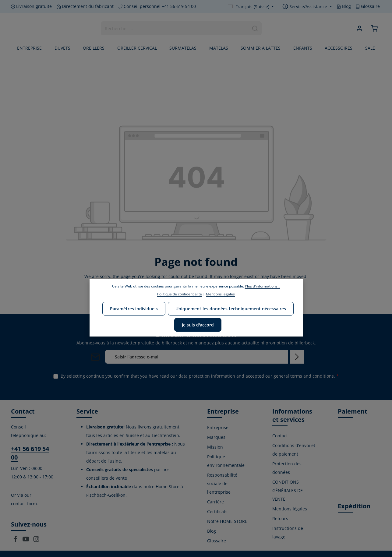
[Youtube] (26, 541)
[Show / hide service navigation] (307, 7)
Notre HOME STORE (227, 521)
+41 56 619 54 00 (30, 453)
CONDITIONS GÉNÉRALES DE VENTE (288, 490)
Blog (344, 6)
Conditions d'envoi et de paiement (294, 450)
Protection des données (287, 468)
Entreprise (218, 427)
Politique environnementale (226, 461)
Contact (280, 436)
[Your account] (359, 28)
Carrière (215, 502)
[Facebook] (16, 541)
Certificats (217, 511)
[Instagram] (36, 541)
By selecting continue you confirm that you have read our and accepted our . (200, 376)
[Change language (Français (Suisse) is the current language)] (251, 7)
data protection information (207, 376)
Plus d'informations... (263, 286)
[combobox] (175, 28)
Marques (216, 437)
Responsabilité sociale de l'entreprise (222, 483)
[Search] (255, 28)
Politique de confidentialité (180, 294)
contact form (24, 504)
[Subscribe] (297, 357)
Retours (280, 518)
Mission (215, 447)
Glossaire (368, 6)
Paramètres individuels (134, 309)
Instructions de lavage (288, 532)
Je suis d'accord (198, 325)
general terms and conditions (304, 376)
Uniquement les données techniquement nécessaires (231, 309)
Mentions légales (290, 509)
